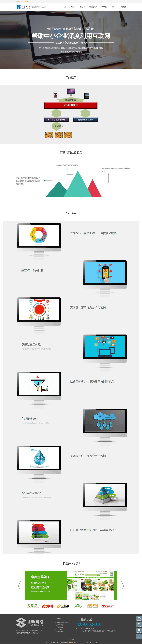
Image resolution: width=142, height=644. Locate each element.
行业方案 (82, 7)
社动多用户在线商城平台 (62, 623)
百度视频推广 (93, 7)
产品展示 (73, 7)
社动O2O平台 (59, 625)
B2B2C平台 (104, 7)
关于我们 (123, 7)
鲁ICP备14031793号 (92, 642)
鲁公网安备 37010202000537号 (78, 642)
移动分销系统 (59, 632)
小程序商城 (71, 639)
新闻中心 (114, 7)
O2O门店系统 (59, 629)
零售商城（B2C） (61, 627)
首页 (65, 7)
